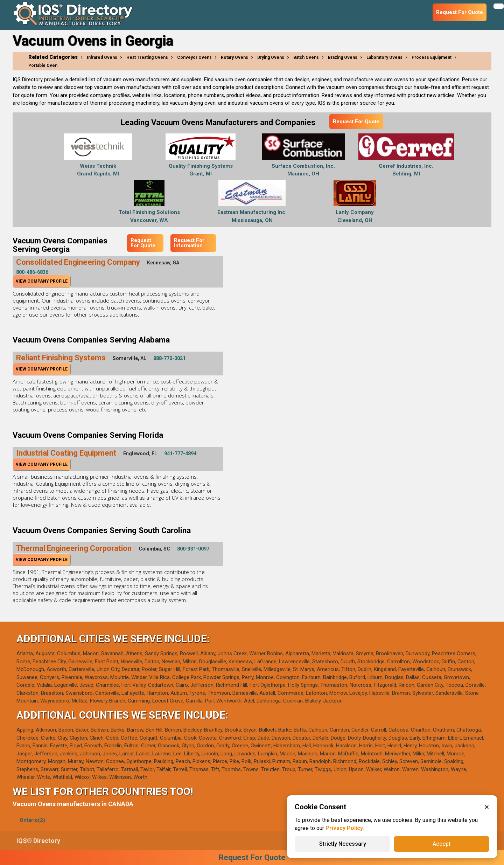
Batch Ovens (306, 57)
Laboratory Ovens (384, 57)
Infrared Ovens (102, 57)
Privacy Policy (344, 828)
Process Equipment (432, 57)
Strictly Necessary (343, 844)
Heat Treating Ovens (147, 57)
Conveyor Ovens (194, 57)
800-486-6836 (32, 272)
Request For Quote (356, 122)
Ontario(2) (32, 820)
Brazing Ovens (343, 57)
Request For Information (189, 243)
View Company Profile (42, 281)
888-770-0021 (169, 358)
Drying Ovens (271, 57)
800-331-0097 (193, 549)
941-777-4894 (180, 454)
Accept (442, 844)
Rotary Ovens (234, 57)
